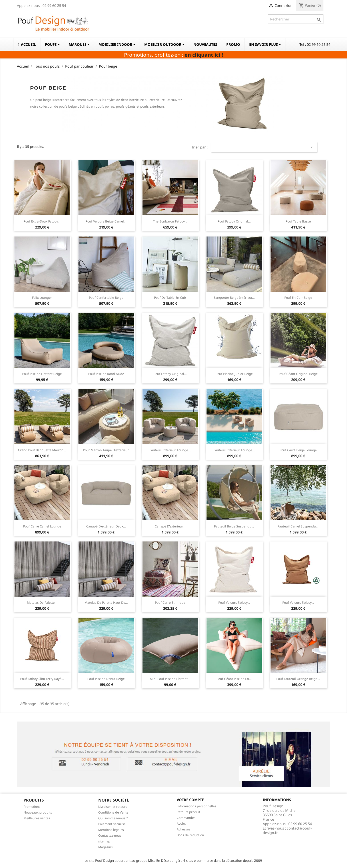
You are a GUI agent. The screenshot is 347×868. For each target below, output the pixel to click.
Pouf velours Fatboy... (234, 602)
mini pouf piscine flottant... (170, 679)
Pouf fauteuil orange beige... (298, 679)
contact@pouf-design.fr (287, 830)
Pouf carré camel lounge (42, 526)
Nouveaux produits (38, 812)
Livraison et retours (113, 807)
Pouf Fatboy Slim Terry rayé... (42, 679)
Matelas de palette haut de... (106, 602)
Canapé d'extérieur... (170, 526)
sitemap (104, 841)
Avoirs (181, 823)
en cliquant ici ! (204, 55)
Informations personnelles (197, 806)
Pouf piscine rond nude (106, 374)
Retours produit (189, 812)
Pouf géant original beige (298, 374)
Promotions (32, 807)
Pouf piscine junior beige (234, 374)
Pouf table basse (298, 221)
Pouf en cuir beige (298, 298)
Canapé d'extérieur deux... (106, 526)
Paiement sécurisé (112, 824)
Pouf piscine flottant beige (42, 374)
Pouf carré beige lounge (298, 450)
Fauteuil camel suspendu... (298, 526)
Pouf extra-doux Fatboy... (42, 221)
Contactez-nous (110, 835)
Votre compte (190, 800)
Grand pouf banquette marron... (42, 450)
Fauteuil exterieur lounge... (170, 450)
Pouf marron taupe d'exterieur (106, 450)
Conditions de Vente (113, 812)
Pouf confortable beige (106, 298)
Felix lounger (42, 298)
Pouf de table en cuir (170, 298)
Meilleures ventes (37, 818)
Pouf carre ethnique (170, 602)
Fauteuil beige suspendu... (234, 526)
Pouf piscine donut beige (106, 679)
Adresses (184, 829)
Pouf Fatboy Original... (234, 221)
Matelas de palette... (42, 602)
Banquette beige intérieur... (234, 298)
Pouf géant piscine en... (234, 679)
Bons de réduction (190, 835)
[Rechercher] (296, 19)
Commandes (186, 818)
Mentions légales (111, 830)
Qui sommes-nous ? (113, 818)
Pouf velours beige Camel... (106, 221)
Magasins (105, 847)
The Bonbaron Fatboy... (170, 221)
